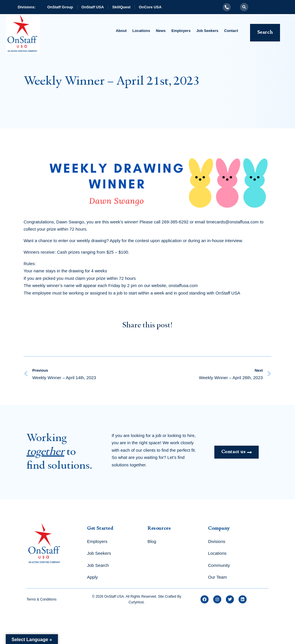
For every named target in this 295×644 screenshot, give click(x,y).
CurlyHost (136, 602)
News (161, 31)
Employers (181, 31)
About (121, 31)
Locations (141, 31)
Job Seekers (207, 31)
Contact (231, 31)
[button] (244, 7)
